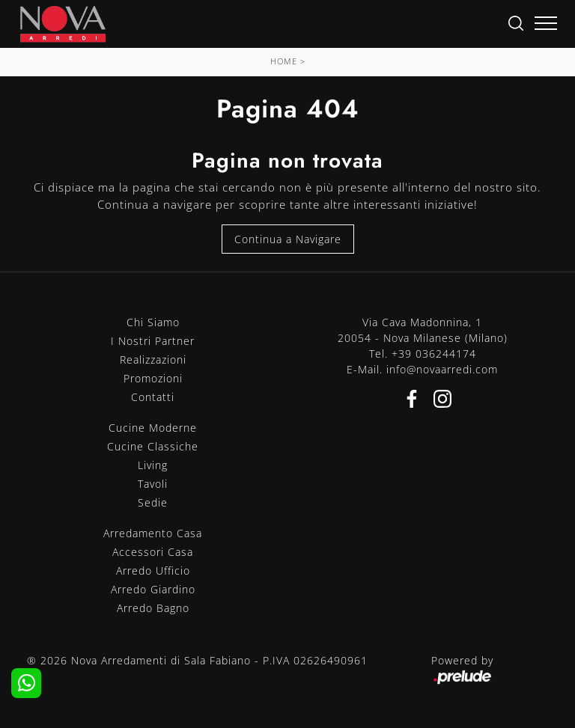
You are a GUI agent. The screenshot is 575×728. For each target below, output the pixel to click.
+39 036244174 (434, 354)
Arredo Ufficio (153, 571)
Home (284, 61)
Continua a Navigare (288, 239)
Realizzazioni (153, 360)
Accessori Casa (153, 552)
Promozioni (153, 378)
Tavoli (153, 484)
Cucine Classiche (153, 446)
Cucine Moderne (153, 428)
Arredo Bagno (153, 608)
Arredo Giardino (153, 589)
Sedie (153, 502)
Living (153, 465)
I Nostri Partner (153, 341)
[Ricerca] (516, 22)
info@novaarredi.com (442, 369)
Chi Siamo (153, 322)
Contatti (153, 397)
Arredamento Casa (153, 533)
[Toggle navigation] (546, 24)
